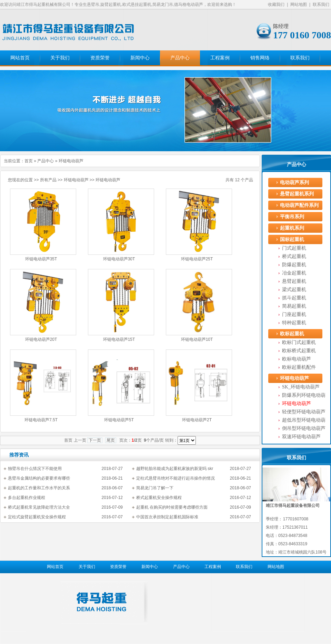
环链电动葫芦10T (197, 339)
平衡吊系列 (292, 217)
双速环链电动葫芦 (301, 437)
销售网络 (260, 58)
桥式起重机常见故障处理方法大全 (39, 507)
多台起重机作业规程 (27, 498)
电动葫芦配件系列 (299, 205)
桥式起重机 (294, 256)
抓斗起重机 (294, 298)
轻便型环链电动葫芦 (304, 412)
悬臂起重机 (294, 281)
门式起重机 (294, 248)
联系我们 (321, 4)
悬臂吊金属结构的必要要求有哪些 (39, 478)
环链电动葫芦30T (119, 259)
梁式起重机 (294, 290)
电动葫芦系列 (294, 182)
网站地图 (299, 4)
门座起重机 (294, 314)
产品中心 (180, 58)
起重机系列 (292, 228)
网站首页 (20, 58)
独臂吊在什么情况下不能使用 (35, 469)
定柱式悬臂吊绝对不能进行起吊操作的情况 (175, 478)
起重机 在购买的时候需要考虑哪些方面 (172, 507)
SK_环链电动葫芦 (301, 387)
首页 (29, 161)
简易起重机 (294, 306)
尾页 (111, 440)
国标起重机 (292, 239)
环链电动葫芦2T (197, 420)
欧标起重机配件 (299, 367)
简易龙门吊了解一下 (155, 488)
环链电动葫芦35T (41, 259)
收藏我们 (276, 4)
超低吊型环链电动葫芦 (304, 421)
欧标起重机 (292, 334)
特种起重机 (294, 323)
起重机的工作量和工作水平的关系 (39, 488)
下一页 (95, 440)
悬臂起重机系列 (297, 194)
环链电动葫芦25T (197, 259)
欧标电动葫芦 (297, 359)
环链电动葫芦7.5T (41, 420)
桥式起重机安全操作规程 (159, 498)
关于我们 (60, 58)
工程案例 (220, 58)
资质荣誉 (100, 58)
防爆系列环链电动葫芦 (304, 396)
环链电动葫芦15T (119, 339)
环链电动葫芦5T (119, 420)
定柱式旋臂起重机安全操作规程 (37, 517)
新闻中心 (140, 58)
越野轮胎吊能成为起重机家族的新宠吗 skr (175, 469)
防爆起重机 (294, 265)
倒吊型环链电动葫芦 (304, 428)
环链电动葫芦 (76, 180)
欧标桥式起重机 (299, 351)
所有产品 (48, 180)
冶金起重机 (294, 273)
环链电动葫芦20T (41, 339)
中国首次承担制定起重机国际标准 (167, 517)
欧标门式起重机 (299, 342)
